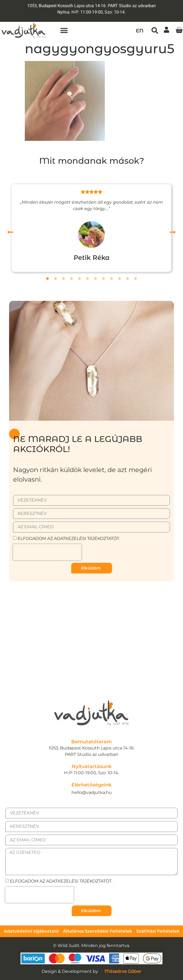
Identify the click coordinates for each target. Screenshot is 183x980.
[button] (64, 30)
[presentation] (47, 552)
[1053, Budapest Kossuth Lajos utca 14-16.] (91, 630)
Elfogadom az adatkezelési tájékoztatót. (69, 538)
